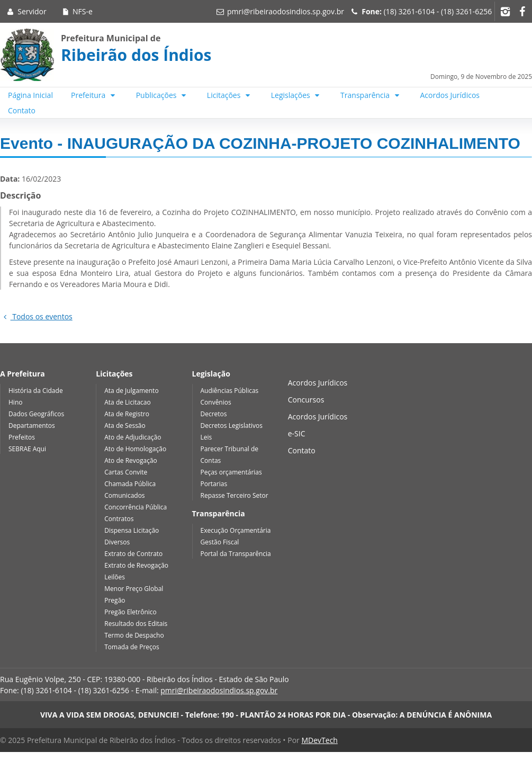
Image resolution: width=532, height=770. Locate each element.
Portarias (214, 484)
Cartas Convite (126, 472)
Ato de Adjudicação (133, 437)
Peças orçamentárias (231, 472)
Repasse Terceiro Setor (235, 495)
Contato (22, 110)
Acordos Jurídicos (450, 95)
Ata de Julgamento (131, 391)
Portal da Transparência (236, 554)
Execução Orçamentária (236, 530)
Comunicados (124, 495)
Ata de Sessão (125, 426)
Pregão (115, 600)
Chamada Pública (130, 484)
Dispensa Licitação (132, 530)
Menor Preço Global (134, 589)
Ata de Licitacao (128, 402)
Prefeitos (22, 437)
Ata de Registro (127, 414)
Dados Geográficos (36, 414)
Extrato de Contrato (133, 554)
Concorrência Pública (136, 507)
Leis (206, 437)
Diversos (117, 542)
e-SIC (297, 433)
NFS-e (76, 11)
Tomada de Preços (132, 647)
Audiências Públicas (230, 391)
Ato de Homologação (135, 449)
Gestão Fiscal (220, 542)
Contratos (119, 519)
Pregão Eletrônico (130, 612)
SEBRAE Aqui (27, 449)
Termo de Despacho (134, 635)
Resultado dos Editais (136, 624)
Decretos (214, 414)
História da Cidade (36, 391)
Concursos (306, 400)
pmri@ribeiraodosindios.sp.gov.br (286, 11)
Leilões (115, 577)
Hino (15, 402)
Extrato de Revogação (136, 565)
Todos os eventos (36, 316)
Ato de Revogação (131, 460)
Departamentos (32, 426)
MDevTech (319, 740)
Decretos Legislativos (232, 426)
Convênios (216, 402)
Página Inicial (30, 95)
